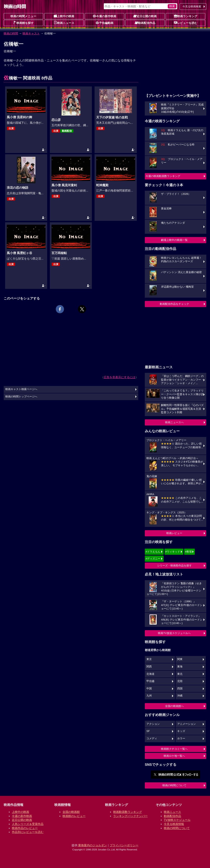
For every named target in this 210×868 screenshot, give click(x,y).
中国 (149, 689)
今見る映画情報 (174, 824)
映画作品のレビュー (25, 828)
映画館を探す (23, 23)
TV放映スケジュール (177, 820)
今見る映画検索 (192, 6)
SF (148, 731)
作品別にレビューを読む (28, 832)
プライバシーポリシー (124, 845)
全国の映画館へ (174, 706)
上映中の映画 (64, 16)
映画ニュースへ (174, 422)
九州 (149, 696)
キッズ (181, 731)
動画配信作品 (145, 23)
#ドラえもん (153, 552)
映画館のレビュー (74, 816)
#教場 (188, 552)
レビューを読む (186, 23)
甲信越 (150, 681)
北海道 (150, 674)
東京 (149, 659)
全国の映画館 (71, 812)
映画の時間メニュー (23, 16)
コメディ (152, 739)
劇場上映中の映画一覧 (174, 240)
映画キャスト (31, 33)
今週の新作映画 (105, 16)
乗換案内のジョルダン (92, 845)
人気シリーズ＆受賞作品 (28, 824)
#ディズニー (153, 559)
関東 (180, 659)
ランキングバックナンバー (130, 816)
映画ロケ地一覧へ (174, 756)
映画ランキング (186, 16)
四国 (180, 689)
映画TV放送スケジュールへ (174, 633)
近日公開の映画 (145, 16)
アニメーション (187, 724)
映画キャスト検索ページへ (21, 389)
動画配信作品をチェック (174, 304)
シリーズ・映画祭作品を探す (174, 566)
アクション (153, 724)
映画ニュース (64, 23)
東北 (180, 674)
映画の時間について (174, 785)
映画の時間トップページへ (21, 397)
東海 (180, 667)
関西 (149, 667)
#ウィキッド (173, 552)
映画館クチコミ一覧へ (174, 749)
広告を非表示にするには (120, 377)
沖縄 (180, 696)
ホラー (181, 739)
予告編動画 (105, 23)
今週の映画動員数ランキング (163, 176)
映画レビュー (174, 533)
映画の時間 (11, 33)
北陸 (180, 681)
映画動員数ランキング (128, 812)
